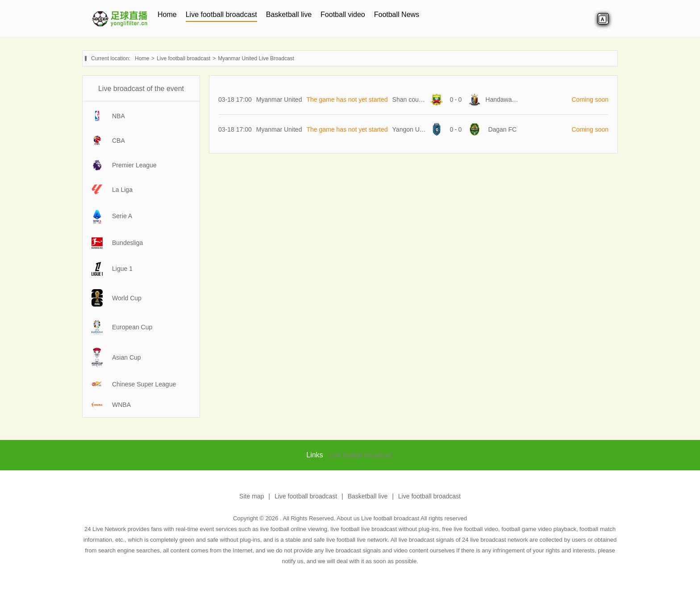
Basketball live (289, 15)
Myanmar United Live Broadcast (256, 58)
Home (167, 15)
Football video (343, 15)
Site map (252, 496)
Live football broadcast (221, 15)
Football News (397, 15)
